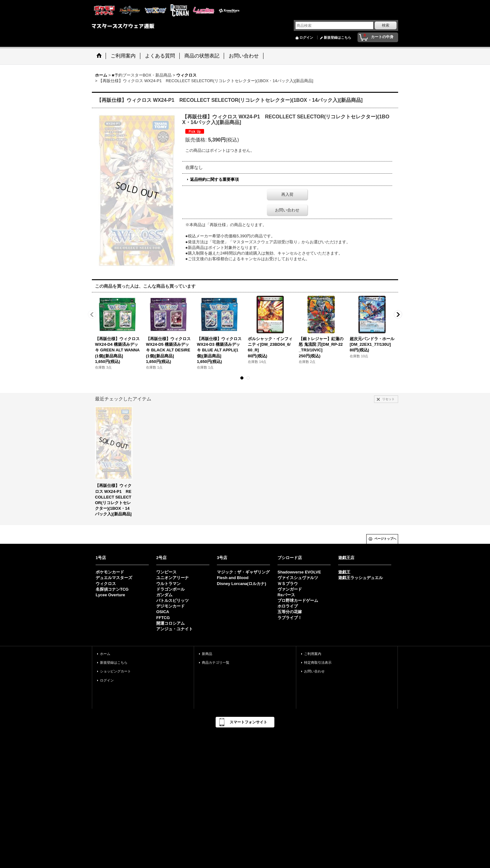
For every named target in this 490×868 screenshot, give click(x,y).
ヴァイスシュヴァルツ (298, 578)
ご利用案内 (313, 654)
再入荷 (287, 194)
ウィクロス (106, 584)
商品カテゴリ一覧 (216, 662)
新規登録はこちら (337, 37)
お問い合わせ (287, 210)
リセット (388, 399)
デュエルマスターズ (114, 578)
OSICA (163, 612)
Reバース (286, 595)
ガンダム (164, 595)
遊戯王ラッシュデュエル (360, 578)
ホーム (105, 654)
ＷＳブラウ (288, 584)
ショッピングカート (115, 671)
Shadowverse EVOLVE (299, 572)
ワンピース (166, 572)
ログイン (306, 37)
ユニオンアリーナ (172, 578)
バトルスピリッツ (172, 600)
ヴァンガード (290, 589)
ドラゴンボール (170, 589)
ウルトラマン (168, 584)
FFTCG (163, 618)
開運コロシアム (170, 623)
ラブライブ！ (290, 618)
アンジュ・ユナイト (175, 629)
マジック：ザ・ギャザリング (243, 572)
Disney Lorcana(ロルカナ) (241, 584)
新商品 (207, 654)
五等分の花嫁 (290, 612)
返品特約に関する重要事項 (214, 179)
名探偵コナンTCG (112, 589)
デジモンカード (170, 606)
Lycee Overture (110, 595)
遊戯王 (344, 572)
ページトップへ (385, 539)
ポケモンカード (110, 572)
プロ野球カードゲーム (298, 600)
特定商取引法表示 (318, 662)
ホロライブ (288, 606)
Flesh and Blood (233, 578)
